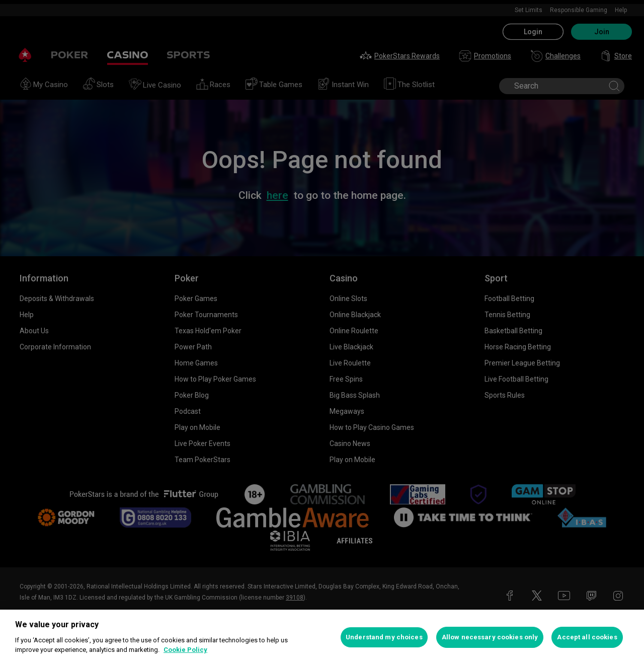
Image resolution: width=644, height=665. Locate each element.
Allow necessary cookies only (490, 637)
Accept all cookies (587, 637)
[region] (322, 637)
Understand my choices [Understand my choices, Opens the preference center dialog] (384, 637)
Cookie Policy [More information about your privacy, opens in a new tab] (185, 650)
